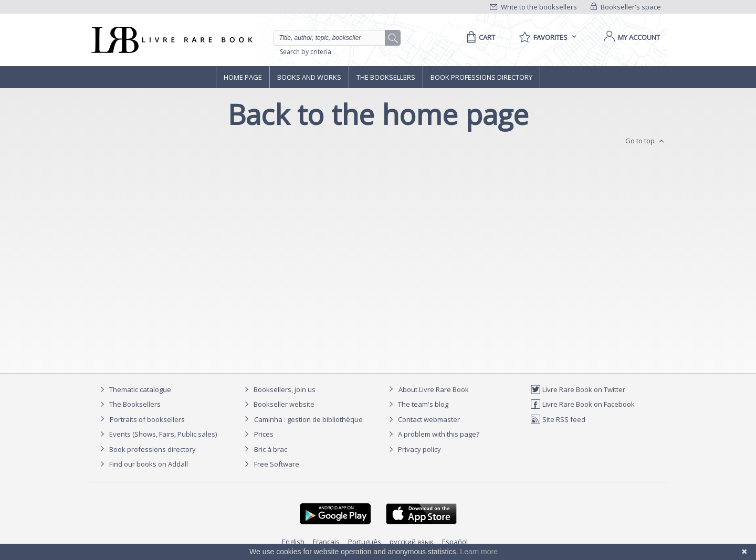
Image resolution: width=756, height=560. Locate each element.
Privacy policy (413, 449)
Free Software (277, 464)
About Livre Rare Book (434, 389)
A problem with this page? (433, 434)
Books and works (309, 77)
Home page (243, 77)
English (293, 542)
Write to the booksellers (533, 7)
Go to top (646, 141)
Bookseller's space (626, 7)
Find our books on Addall (143, 464)
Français (326, 542)
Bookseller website (278, 404)
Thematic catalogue (134, 389)
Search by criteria (306, 52)
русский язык (412, 542)
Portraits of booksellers (147, 419)
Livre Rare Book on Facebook (582, 404)
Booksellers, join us (279, 389)
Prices (264, 434)
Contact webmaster (423, 419)
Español (455, 542)
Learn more (479, 552)
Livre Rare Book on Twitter (578, 389)
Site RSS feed (558, 419)
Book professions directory (481, 77)
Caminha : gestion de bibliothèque (308, 419)
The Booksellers (386, 77)
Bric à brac (271, 449)
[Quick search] (334, 38)
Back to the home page (378, 114)
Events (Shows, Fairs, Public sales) (157, 434)
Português (365, 542)
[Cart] (479, 37)
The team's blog (417, 404)
